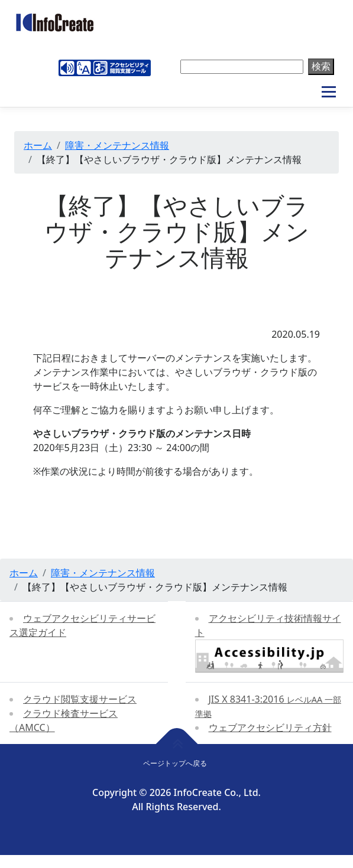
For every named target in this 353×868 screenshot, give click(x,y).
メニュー (328, 92)
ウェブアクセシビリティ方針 (270, 727)
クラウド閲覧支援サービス (80, 699)
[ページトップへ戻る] (176, 744)
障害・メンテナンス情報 (117, 145)
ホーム (38, 145)
